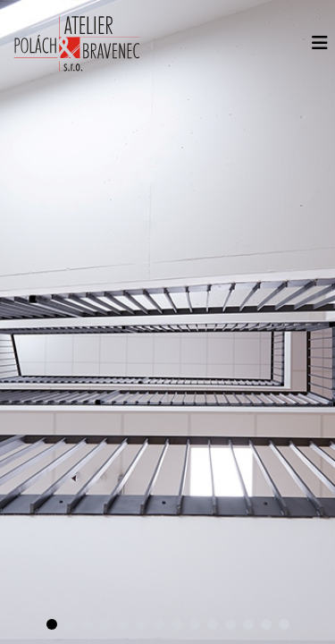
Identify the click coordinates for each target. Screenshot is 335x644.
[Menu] (320, 43)
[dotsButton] (52, 624)
